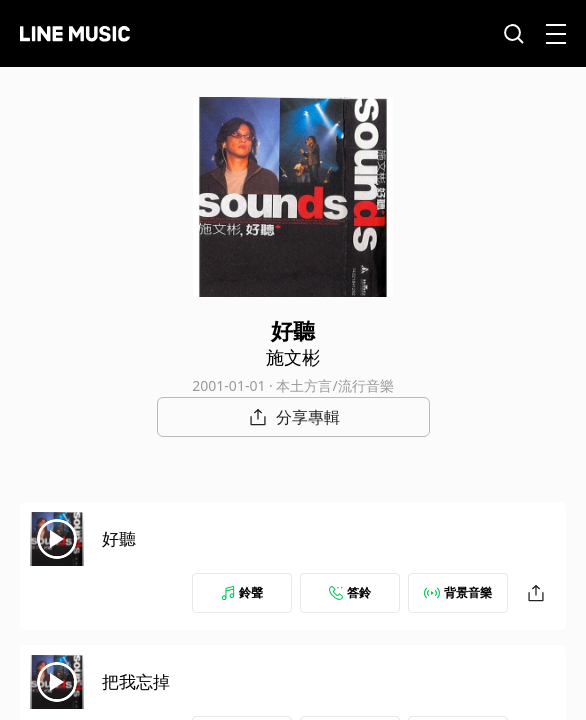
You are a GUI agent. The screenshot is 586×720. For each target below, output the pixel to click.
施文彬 (293, 357)
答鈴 (350, 592)
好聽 (119, 538)
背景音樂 (458, 592)
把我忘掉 (136, 681)
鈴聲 (242, 592)
